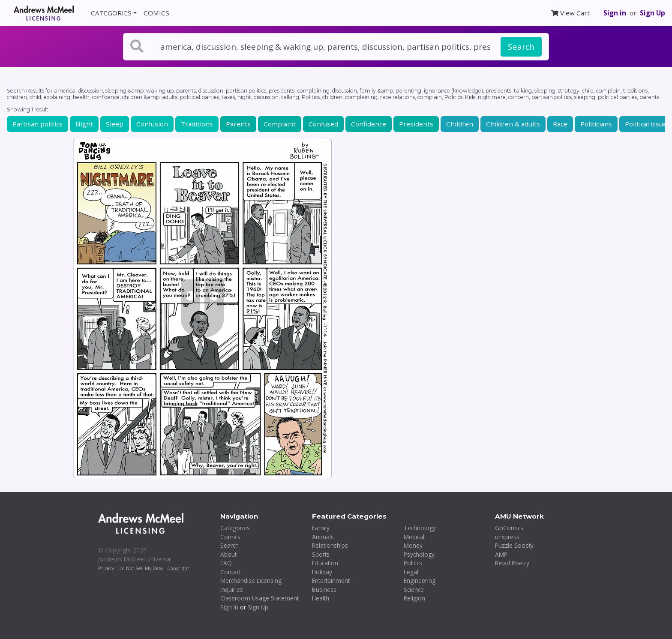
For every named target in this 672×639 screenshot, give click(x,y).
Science (414, 589)
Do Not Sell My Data (141, 568)
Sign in (615, 13)
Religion (414, 598)
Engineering (420, 580)
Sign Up (652, 13)
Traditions (197, 124)
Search (521, 47)
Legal (411, 572)
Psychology (419, 554)
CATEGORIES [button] (111, 13)
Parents (238, 124)
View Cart (570, 13)
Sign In (229, 607)
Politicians (596, 124)
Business (324, 589)
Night (84, 124)
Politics (413, 563)
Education (325, 563)
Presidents (416, 124)
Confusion (152, 124)
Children (460, 124)
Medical (414, 537)
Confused (323, 124)
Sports (321, 554)
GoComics (509, 528)
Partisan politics (37, 124)
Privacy (106, 568)
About (228, 554)
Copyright (178, 568)
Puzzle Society (514, 545)
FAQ (226, 563)
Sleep (115, 124)
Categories (235, 528)
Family (321, 528)
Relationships (330, 545)
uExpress (507, 537)
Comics (230, 537)
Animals (323, 537)
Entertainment (331, 580)
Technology (420, 528)
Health (321, 598)
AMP (501, 554)
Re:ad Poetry (512, 563)
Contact (231, 572)
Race (560, 124)
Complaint (280, 124)
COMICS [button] (156, 13)
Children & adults (513, 124)
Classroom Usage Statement (259, 598)
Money (413, 545)
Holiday (322, 572)
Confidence (369, 124)
